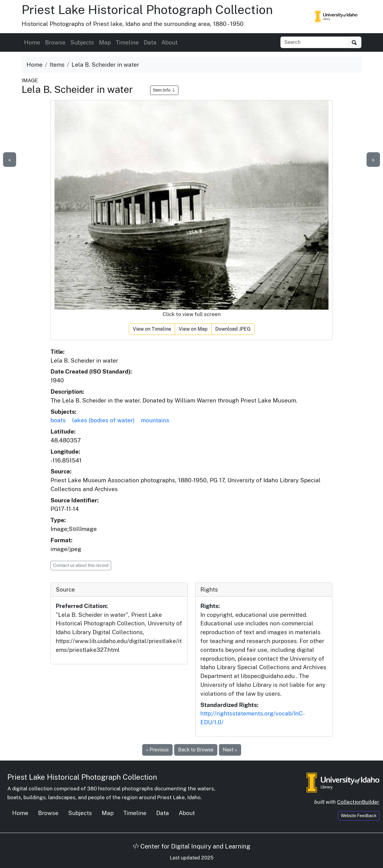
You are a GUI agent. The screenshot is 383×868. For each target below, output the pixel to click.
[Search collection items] (314, 42)
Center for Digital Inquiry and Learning (191, 846)
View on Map (193, 329)
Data (150, 42)
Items (57, 65)
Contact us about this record (81, 565)
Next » (230, 750)
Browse (55, 42)
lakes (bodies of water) (103, 420)
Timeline (127, 42)
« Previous (157, 750)
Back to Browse (196, 750)
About (169, 42)
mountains (155, 420)
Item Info (164, 90)
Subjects (82, 42)
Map (105, 42)
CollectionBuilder (358, 802)
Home (32, 42)
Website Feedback (359, 816)
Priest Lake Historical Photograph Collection (147, 10)
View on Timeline (152, 329)
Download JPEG (233, 329)
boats (58, 420)
